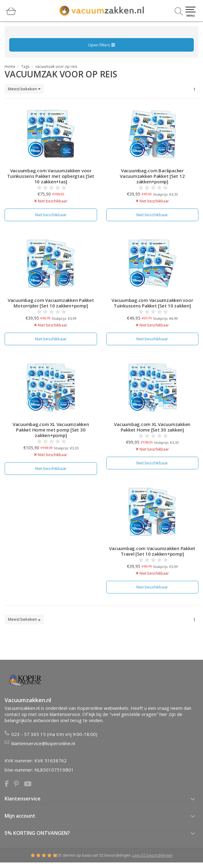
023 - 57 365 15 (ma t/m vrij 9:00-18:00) (54, 734)
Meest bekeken (24, 89)
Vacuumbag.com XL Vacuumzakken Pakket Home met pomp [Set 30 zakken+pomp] (51, 430)
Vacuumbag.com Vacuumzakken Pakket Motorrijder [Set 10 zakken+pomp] (51, 303)
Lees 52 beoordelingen (152, 855)
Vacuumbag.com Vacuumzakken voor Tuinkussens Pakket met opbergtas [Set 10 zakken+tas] (51, 176)
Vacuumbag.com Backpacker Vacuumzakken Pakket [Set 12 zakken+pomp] (152, 176)
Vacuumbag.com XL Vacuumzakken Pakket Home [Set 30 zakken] (152, 427)
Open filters (102, 45)
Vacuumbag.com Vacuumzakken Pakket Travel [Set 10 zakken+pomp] (152, 551)
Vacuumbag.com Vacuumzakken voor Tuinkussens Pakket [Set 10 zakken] (152, 303)
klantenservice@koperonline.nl (43, 743)
